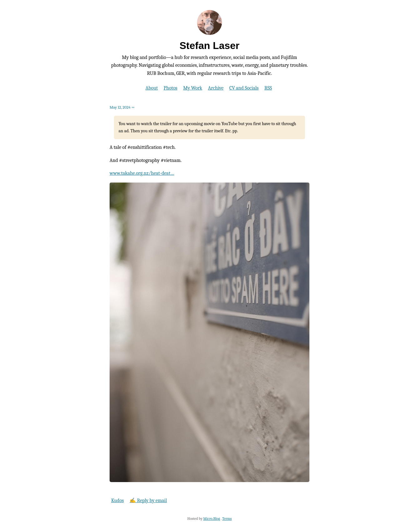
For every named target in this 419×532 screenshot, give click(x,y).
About (152, 88)
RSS (268, 88)
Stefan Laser (209, 46)
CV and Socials (244, 88)
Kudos (118, 500)
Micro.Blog (212, 519)
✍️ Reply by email (148, 500)
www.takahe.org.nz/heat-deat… (142, 173)
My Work (193, 88)
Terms (227, 519)
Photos (170, 88)
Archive (216, 88)
